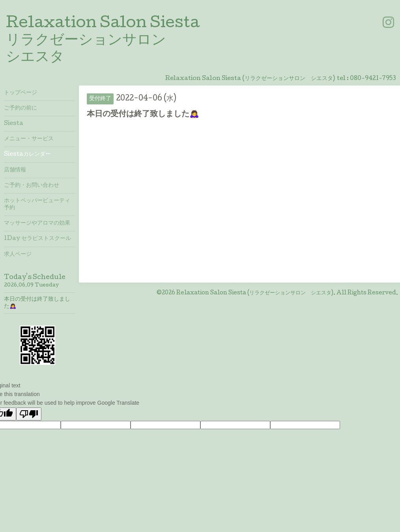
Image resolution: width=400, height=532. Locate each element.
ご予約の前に (21, 108)
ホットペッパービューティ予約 (37, 205)
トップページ (21, 93)
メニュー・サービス (29, 139)
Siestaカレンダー (27, 154)
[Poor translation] (29, 414)
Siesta (14, 124)
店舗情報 (15, 170)
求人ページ (18, 255)
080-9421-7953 (373, 79)
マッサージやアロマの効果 (37, 223)
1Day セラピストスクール (37, 239)
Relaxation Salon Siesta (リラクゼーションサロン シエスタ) (255, 293)
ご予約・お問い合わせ (32, 186)
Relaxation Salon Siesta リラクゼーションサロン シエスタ (103, 41)
